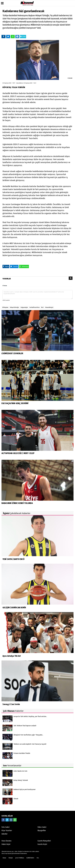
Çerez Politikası (20, 858)
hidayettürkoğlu (14, 307)
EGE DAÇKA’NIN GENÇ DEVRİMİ (15, 403)
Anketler (4, 834)
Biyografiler (42, 830)
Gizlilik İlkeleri (30, 858)
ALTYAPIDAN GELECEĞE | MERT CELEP (18, 453)
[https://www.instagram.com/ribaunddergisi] (11, 820)
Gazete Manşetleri (44, 841)
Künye (4, 858)
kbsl (42, 307)
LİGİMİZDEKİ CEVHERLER (12, 353)
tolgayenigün (24, 307)
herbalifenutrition (35, 307)
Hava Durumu (6, 841)
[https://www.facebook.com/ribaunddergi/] (3, 820)
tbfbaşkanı (5, 307)
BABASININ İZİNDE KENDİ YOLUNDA (17, 503)
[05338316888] (15, 820)
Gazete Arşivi (42, 844)
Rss (38, 858)
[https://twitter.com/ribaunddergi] (7, 820)
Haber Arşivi (6, 844)
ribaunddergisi (49, 307)
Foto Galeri (5, 827)
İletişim (11, 858)
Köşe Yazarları (7, 830)
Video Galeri (42, 827)
